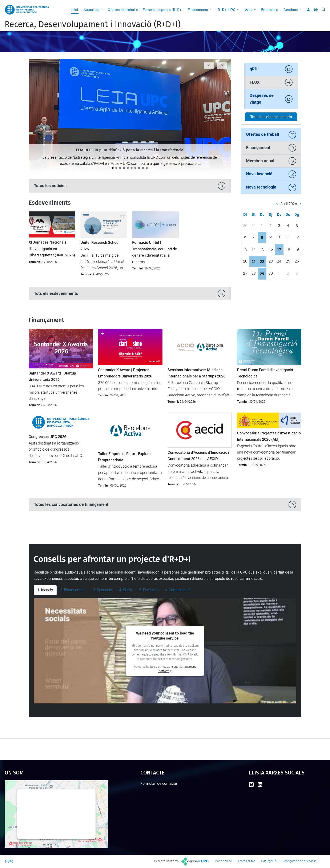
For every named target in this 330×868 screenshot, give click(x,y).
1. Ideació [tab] (45, 590)
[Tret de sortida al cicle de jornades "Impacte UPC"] (124, 168)
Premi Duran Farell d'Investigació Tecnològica (265, 373)
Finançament (198, 10)
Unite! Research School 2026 (100, 246)
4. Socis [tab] (126, 590)
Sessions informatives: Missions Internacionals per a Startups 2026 (196, 373)
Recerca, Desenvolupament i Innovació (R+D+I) (93, 24)
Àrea (249, 10)
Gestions (291, 10)
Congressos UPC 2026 (47, 437)
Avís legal (267, 861)
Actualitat (91, 10)
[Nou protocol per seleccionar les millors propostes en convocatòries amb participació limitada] (147, 168)
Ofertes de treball (122, 10)
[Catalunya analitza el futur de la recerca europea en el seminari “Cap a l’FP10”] (132, 168)
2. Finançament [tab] (73, 590)
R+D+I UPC (227, 10)
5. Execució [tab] (148, 590)
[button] (102, 10)
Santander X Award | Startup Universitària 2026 (52, 376)
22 (262, 262)
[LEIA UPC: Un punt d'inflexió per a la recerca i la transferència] (113, 168)
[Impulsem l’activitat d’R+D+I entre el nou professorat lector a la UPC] (128, 168)
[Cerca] (323, 10)
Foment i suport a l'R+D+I (163, 10)
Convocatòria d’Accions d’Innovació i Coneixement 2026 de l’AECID (198, 456)
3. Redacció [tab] (102, 590)
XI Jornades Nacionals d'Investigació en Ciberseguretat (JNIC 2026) (52, 249)
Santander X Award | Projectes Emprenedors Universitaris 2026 (125, 373)
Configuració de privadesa (299, 861)
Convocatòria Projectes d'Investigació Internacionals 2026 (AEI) (269, 436)
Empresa (268, 10)
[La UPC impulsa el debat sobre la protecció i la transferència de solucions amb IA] (116, 168)
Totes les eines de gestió (271, 117)
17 (279, 250)
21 (254, 262)
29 (262, 274)
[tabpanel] (165, 651)
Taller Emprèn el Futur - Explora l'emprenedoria (124, 457)
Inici (75, 10)
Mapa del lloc (223, 861)
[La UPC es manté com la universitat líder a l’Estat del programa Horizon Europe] (139, 168)
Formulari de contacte (159, 783)
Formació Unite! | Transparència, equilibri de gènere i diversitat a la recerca (155, 252)
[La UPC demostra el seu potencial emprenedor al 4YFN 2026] (143, 168)
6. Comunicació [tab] (178, 590)
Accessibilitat (246, 861)
